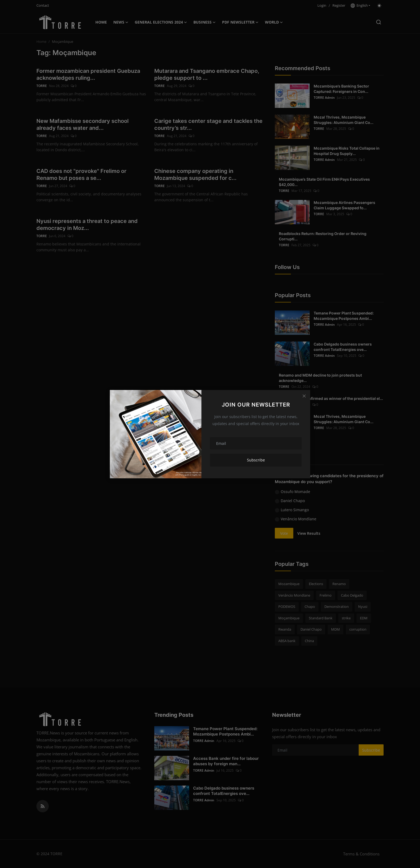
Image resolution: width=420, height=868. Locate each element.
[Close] (304, 396)
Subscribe (256, 460)
